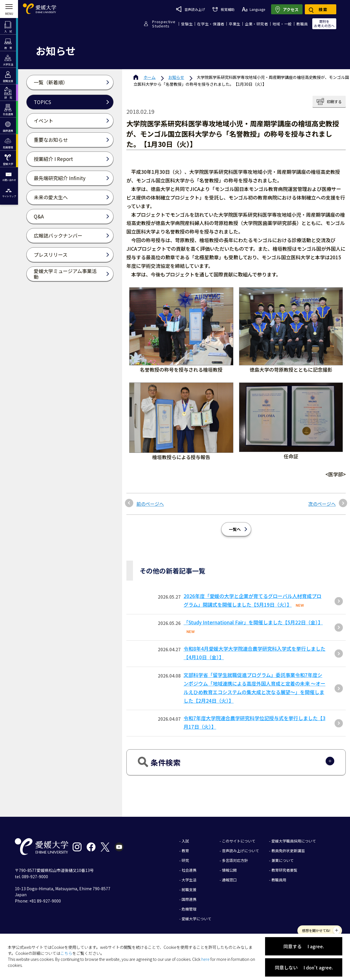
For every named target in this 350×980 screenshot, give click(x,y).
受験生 (187, 24)
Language (253, 9)
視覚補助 (223, 9)
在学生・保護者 (211, 24)
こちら (66, 953)
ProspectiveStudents (164, 24)
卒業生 (235, 24)
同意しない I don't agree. (304, 967)
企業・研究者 (256, 24)
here (205, 959)
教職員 (302, 24)
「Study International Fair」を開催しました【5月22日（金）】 (253, 622)
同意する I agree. (304, 946)
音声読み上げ (191, 9)
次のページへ (322, 504)
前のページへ (150, 504)
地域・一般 (282, 24)
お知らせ (176, 77)
